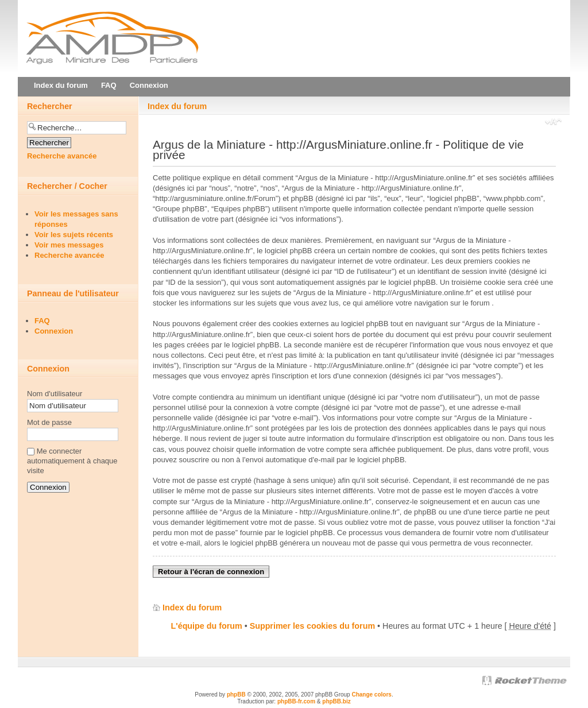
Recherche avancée (62, 156)
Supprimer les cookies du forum (312, 626)
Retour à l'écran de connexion (211, 572)
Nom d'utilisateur (55, 394)
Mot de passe (49, 422)
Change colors (371, 695)
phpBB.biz (336, 701)
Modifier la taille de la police (553, 123)
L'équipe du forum (207, 626)
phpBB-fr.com (296, 701)
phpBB (236, 695)
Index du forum (177, 106)
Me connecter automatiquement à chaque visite (72, 461)
